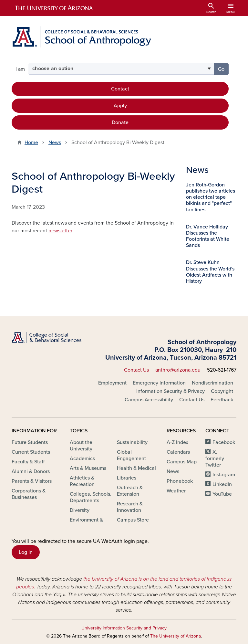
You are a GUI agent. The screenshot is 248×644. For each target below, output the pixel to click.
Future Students (30, 442)
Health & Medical (136, 468)
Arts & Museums (88, 468)
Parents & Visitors (32, 481)
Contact (120, 89)
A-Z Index (177, 442)
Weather (176, 491)
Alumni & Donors (31, 471)
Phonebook (180, 481)
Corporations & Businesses (29, 494)
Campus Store (133, 520)
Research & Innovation (130, 507)
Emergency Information (159, 383)
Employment (112, 383)
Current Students (31, 452)
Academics (82, 459)
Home (31, 143)
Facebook (224, 442)
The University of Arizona (176, 636)
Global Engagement (131, 455)
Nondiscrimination (212, 383)
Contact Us (136, 370)
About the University (81, 446)
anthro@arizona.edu (178, 370)
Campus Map (182, 462)
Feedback (222, 400)
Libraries (127, 478)
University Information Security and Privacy (124, 628)
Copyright (222, 391)
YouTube (222, 494)
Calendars (178, 452)
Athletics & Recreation (82, 481)
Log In (26, 552)
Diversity (80, 510)
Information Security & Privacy (170, 391)
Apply (120, 106)
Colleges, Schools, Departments (91, 497)
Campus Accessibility (149, 400)
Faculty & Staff (28, 462)
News (55, 143)
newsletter (60, 231)
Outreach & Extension (130, 491)
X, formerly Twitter (215, 459)
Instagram (224, 475)
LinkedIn (222, 484)
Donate (120, 122)
